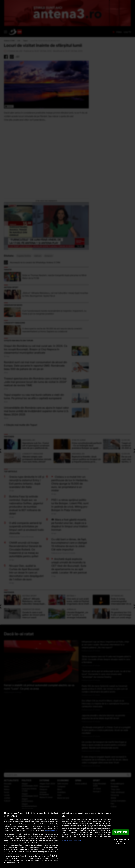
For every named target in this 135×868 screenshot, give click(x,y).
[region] (67, 839)
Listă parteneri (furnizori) (71, 840)
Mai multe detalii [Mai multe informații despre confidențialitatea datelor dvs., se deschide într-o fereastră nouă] (51, 830)
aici (47, 849)
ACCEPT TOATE (121, 832)
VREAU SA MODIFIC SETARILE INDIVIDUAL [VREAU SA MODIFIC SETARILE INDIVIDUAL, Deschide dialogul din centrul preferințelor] (121, 841)
